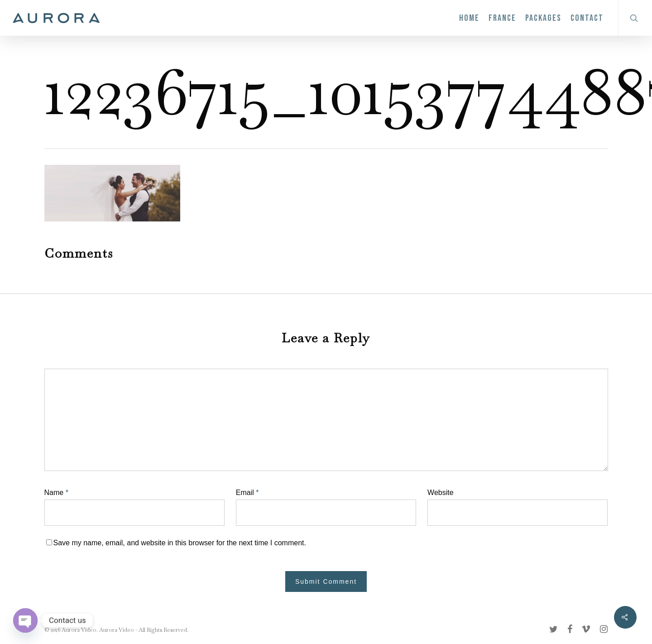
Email (247, 493)
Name (56, 493)
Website (441, 493)
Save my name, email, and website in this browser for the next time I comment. (180, 543)
